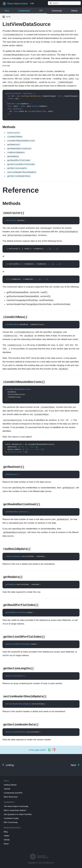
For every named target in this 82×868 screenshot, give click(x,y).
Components (24, 11)
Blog (6, 832)
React (6, 844)
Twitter (7, 836)
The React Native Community (16, 806)
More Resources (11, 797)
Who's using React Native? (15, 810)
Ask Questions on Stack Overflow (18, 814)
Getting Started (10, 785)
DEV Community (11, 822)
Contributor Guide (11, 818)
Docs (7, 11)
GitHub (74, 11)
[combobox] (64, 3)
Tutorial (7, 789)
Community (57, 11)
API (41, 11)
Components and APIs (13, 793)
